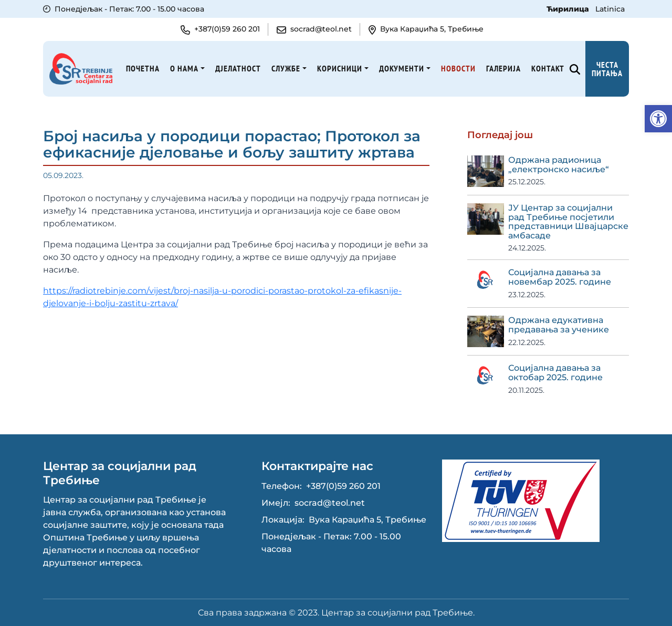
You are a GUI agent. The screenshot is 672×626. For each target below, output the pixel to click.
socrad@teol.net (330, 503)
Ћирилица (569, 9)
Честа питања (607, 69)
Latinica (610, 9)
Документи (402, 68)
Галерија (503, 68)
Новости (458, 68)
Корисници (340, 68)
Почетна (143, 68)
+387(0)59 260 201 (343, 486)
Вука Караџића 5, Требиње (367, 520)
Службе (286, 68)
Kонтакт (548, 68)
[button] (658, 119)
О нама (184, 68)
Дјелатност (238, 68)
